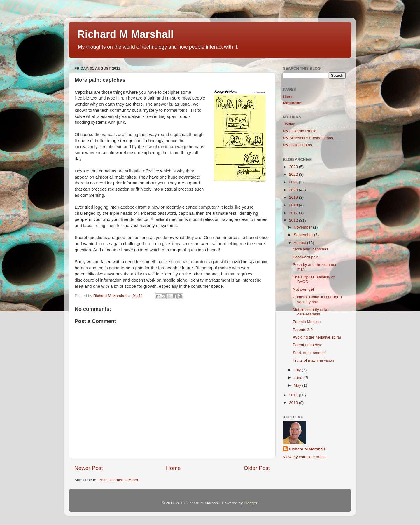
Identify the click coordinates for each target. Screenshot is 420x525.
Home (173, 468)
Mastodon (292, 103)
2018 (294, 205)
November (303, 227)
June (299, 377)
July (298, 370)
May (298, 385)
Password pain (306, 257)
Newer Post (89, 468)
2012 (294, 220)
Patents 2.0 (303, 330)
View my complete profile (305, 457)
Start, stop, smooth (309, 353)
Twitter (289, 124)
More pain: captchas (311, 249)
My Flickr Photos (297, 145)
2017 (294, 213)
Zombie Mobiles (307, 322)
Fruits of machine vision (314, 360)
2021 (294, 182)
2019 (294, 197)
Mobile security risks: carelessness (311, 312)
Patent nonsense (308, 345)
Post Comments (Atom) (119, 480)
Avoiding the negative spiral (317, 337)
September (304, 235)
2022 (294, 174)
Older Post (257, 468)
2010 (294, 403)
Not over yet (303, 289)
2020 (294, 190)
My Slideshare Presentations (308, 138)
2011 (294, 395)
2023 (294, 167)
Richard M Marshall (125, 34)
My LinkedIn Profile (300, 131)
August (300, 243)
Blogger (251, 503)
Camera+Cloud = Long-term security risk (317, 299)
